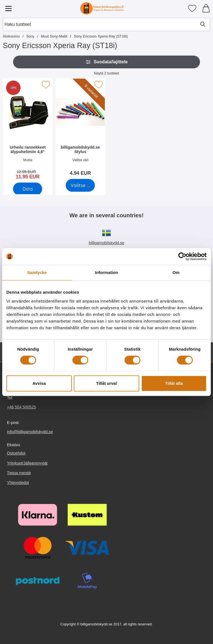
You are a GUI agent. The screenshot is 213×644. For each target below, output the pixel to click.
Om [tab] (176, 272)
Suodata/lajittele (107, 62)
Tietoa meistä (19, 473)
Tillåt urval (107, 383)
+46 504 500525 (21, 407)
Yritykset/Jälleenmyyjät (27, 463)
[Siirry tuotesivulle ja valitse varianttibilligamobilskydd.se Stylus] (80, 185)
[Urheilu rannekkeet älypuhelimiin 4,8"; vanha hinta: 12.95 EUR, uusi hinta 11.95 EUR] (28, 131)
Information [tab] (106, 272)
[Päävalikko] (8, 8)
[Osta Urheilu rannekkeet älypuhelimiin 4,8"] (28, 189)
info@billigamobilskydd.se (30, 432)
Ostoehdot (16, 453)
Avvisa (39, 383)
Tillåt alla (174, 383)
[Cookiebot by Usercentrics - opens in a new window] (182, 256)
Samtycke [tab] (37, 272)
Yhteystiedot (18, 483)
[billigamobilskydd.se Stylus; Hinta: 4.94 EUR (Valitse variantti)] (80, 129)
